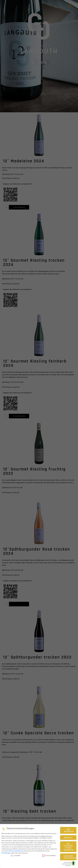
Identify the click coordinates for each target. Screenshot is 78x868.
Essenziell (15, 855)
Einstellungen (6, 852)
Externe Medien (49, 855)
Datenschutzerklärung (16, 850)
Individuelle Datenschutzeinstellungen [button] (70, 856)
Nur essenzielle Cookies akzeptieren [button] (69, 846)
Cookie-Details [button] (68, 862)
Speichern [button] (68, 837)
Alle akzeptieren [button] (69, 830)
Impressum (68, 865)
